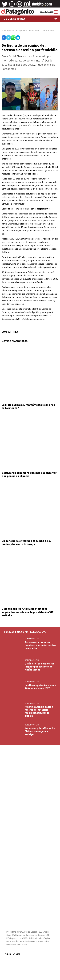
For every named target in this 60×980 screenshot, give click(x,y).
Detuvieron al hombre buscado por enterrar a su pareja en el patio (29, 474)
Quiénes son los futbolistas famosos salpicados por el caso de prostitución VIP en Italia (28, 612)
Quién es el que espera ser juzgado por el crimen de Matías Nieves (39, 667)
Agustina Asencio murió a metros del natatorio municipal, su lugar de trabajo (39, 711)
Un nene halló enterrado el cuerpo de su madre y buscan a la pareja (26, 542)
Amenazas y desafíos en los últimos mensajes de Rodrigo (40, 731)
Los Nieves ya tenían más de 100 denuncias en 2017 (40, 687)
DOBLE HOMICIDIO (32, 639)
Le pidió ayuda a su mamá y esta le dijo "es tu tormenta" (28, 406)
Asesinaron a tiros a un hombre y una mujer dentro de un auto (40, 645)
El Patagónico (8, 31)
